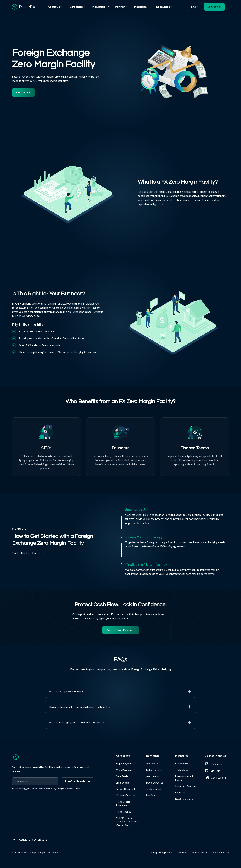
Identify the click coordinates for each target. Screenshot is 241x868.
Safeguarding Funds (161, 852)
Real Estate (152, 763)
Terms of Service (220, 852)
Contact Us (23, 92)
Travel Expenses (154, 783)
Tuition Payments (155, 770)
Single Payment (124, 763)
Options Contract (126, 795)
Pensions (151, 795)
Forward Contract (126, 789)
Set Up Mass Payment (121, 630)
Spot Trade (122, 776)
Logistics (180, 793)
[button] (56, 7)
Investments (153, 776)
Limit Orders (123, 783)
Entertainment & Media (184, 778)
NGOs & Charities (185, 799)
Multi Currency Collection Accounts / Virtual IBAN (128, 822)
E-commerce (182, 763)
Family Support (153, 789)
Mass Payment (124, 770)
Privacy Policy (200, 852)
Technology (182, 770)
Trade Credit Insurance (123, 803)
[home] (23, 7)
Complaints (182, 852)
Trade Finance (124, 812)
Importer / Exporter (186, 786)
